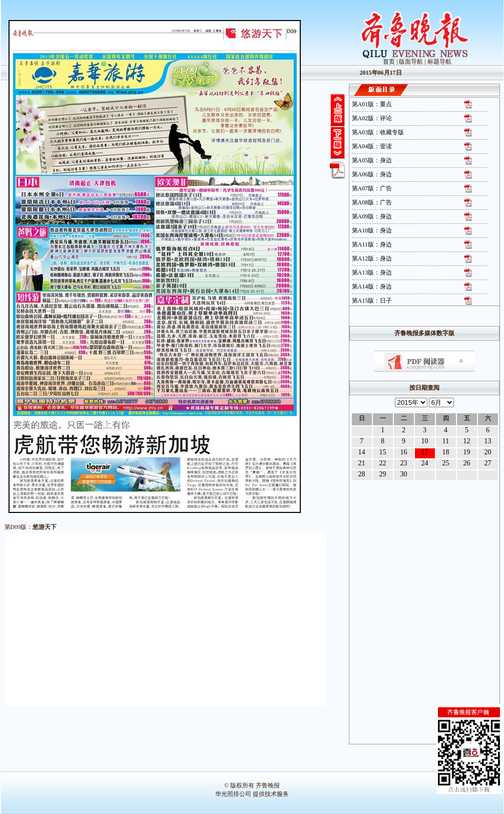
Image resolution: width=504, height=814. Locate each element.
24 (425, 463)
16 (404, 452)
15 (383, 452)
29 (383, 474)
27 (488, 463)
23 (404, 463)
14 (362, 452)
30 (404, 474)
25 (446, 463)
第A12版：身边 (372, 258)
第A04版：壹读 (372, 146)
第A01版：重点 (372, 104)
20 (488, 452)
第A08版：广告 (372, 202)
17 (425, 452)
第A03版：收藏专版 (378, 132)
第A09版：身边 (372, 216)
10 (425, 441)
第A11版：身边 (372, 244)
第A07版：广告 (372, 188)
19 (467, 452)
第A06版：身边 (372, 174)
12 (467, 441)
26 (467, 463)
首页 (389, 62)
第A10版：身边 (372, 230)
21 (362, 463)
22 (383, 463)
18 (446, 452)
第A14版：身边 (372, 287)
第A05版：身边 (372, 160)
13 (488, 441)
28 (362, 474)
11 (446, 441)
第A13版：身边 (372, 273)
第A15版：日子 (372, 301)
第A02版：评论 (372, 118)
